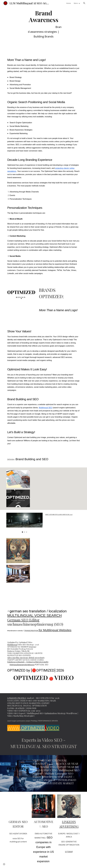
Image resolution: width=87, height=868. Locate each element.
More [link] (76, 3)
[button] (84, 3)
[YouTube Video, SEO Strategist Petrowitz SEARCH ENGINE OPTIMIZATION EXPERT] (56, 488)
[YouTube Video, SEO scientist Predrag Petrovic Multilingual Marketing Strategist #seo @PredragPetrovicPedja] (18, 806)
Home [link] (68, 3)
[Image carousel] (24, 523)
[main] (43, 25)
